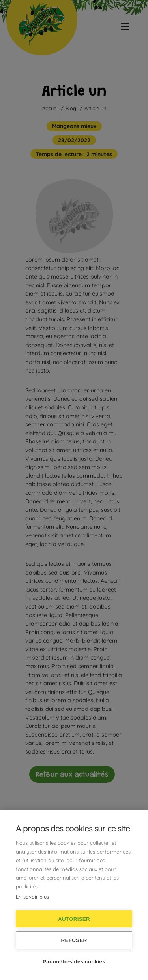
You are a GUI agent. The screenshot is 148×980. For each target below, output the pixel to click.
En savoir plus (32, 897)
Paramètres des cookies (74, 962)
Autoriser (74, 919)
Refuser (74, 940)
